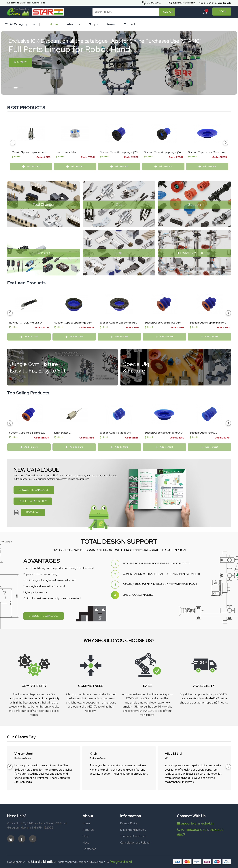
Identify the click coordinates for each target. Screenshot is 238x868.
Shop (93, 24)
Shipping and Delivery (133, 830)
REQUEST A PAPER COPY (33, 501)
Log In (222, 11)
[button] (5, 88)
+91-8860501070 (193, 830)
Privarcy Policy (129, 823)
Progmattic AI (121, 862)
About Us (73, 24)
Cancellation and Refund (135, 843)
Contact (130, 24)
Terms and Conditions (133, 836)
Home (54, 24)
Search (168, 12)
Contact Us (89, 849)
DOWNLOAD (33, 512)
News (111, 24)
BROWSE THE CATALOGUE (34, 490)
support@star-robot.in (195, 823)
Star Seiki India (42, 862)
